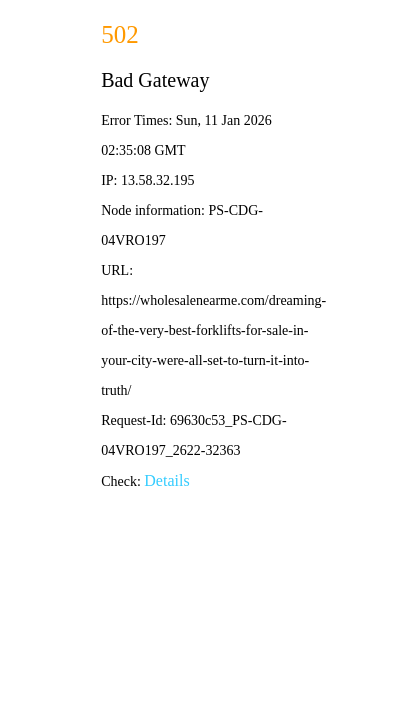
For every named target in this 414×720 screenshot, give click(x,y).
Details (166, 480)
